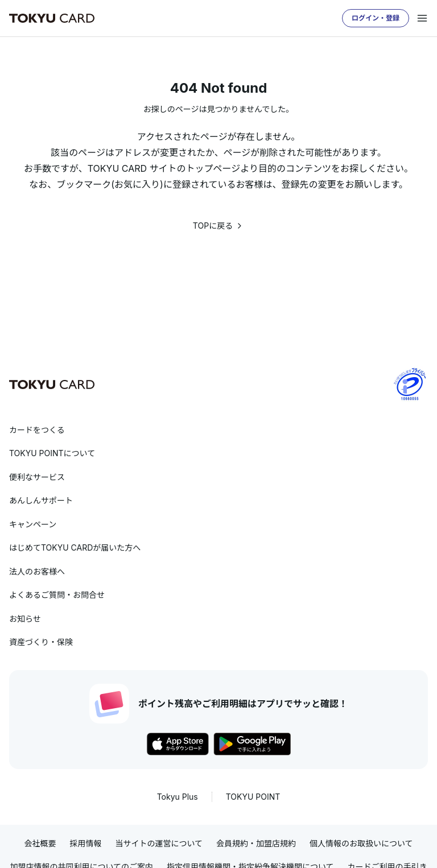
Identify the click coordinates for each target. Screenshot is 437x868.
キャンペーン (33, 524)
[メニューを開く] (422, 18)
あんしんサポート (41, 500)
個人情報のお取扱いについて (361, 843)
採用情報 (85, 843)
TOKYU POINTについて (52, 453)
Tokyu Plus (178, 797)
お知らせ (25, 619)
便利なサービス (37, 477)
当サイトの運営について (159, 843)
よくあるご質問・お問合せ (57, 595)
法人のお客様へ (37, 571)
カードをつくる (37, 430)
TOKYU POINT (253, 797)
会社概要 (40, 843)
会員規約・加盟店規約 (256, 843)
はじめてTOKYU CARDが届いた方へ (75, 547)
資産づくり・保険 (41, 642)
